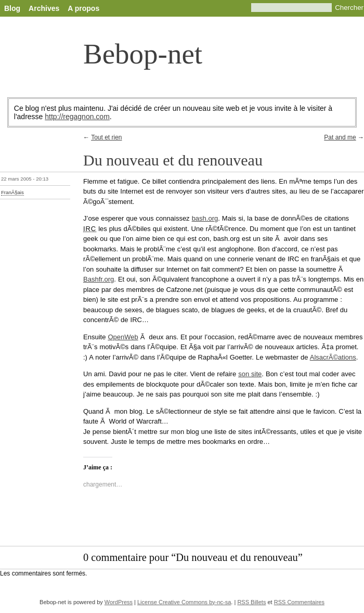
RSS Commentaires (299, 602)
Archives (44, 8)
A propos (83, 8)
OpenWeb (123, 337)
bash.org (205, 218)
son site (250, 374)
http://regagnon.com (77, 117)
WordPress (119, 602)
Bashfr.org (99, 279)
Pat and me (340, 137)
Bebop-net (143, 54)
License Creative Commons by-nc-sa (184, 602)
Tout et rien (106, 137)
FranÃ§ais (12, 192)
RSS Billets (251, 602)
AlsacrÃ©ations (333, 357)
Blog (12, 8)
